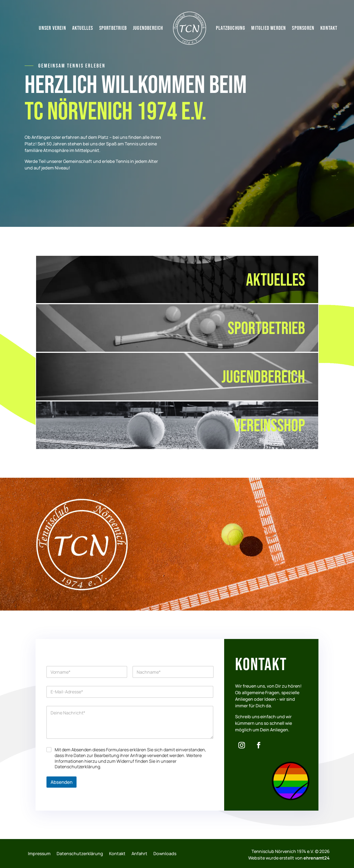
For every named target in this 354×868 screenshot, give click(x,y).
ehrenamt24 (317, 858)
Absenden (62, 782)
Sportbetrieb (113, 28)
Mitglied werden (269, 28)
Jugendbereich (148, 28)
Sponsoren (303, 28)
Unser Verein (52, 28)
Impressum (39, 854)
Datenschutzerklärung (80, 854)
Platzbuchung (231, 28)
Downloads (165, 854)
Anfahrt (139, 854)
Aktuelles (83, 28)
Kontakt (329, 28)
